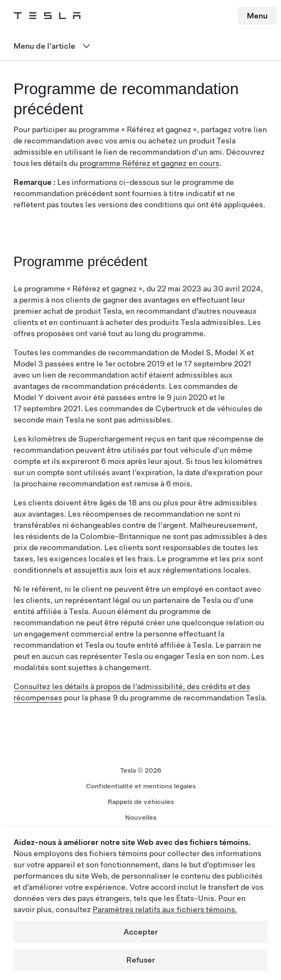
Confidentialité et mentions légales (141, 786)
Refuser (141, 960)
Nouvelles (141, 818)
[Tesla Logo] (47, 16)
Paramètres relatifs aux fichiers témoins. (165, 909)
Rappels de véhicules (141, 802)
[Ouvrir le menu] (140, 46)
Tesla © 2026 (141, 770)
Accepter (141, 932)
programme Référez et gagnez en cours (149, 163)
